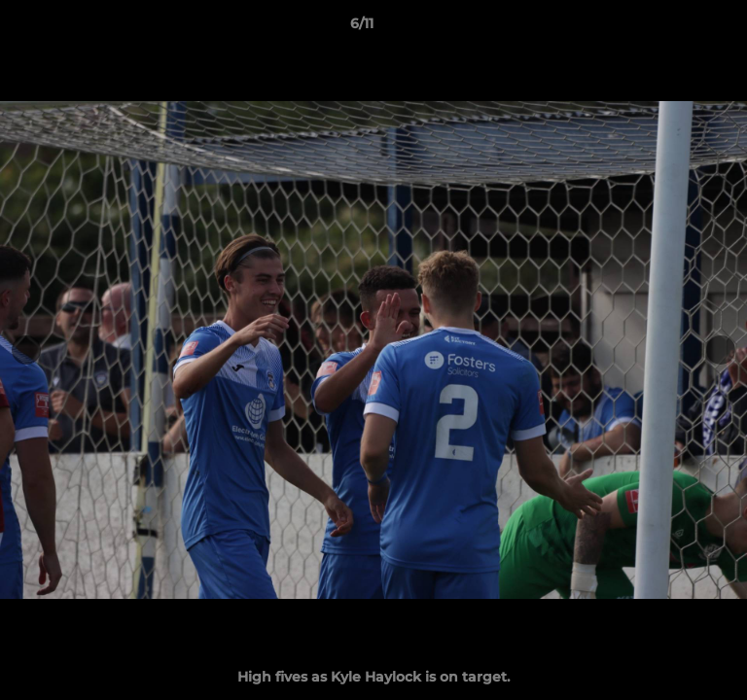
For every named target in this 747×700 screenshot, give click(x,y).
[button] (677, 28)
